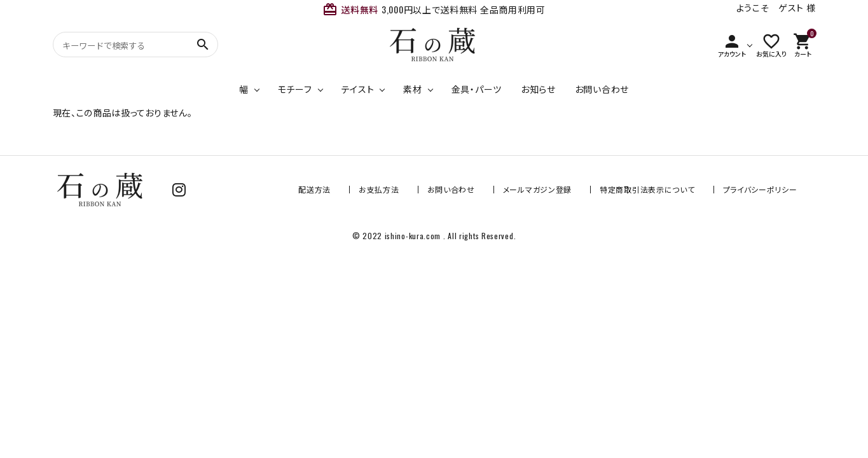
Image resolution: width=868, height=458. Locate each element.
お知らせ (538, 89)
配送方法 (314, 189)
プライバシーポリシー (760, 189)
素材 (412, 89)
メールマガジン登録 (537, 189)
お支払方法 (379, 189)
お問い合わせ (602, 89)
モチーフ (295, 89)
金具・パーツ (477, 89)
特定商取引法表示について (647, 189)
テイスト (358, 89)
